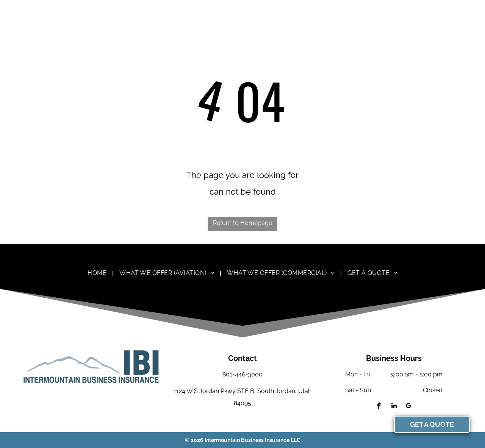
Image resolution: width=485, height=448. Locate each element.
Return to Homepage (242, 223)
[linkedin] (394, 407)
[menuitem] (98, 273)
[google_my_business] (409, 407)
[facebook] (379, 407)
